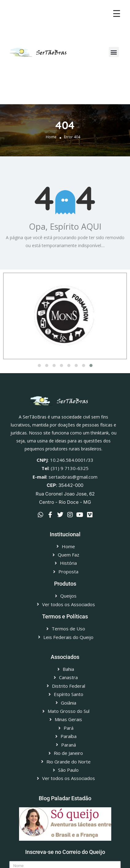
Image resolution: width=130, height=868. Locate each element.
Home (51, 137)
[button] (114, 52)
